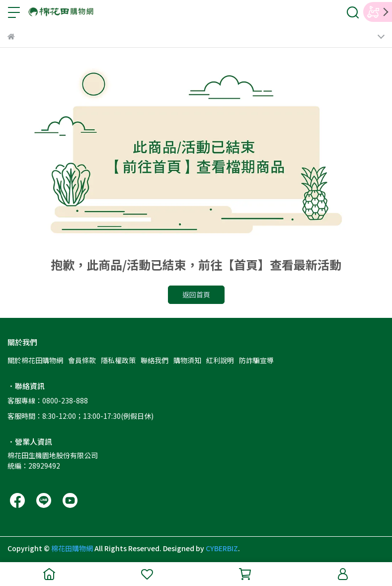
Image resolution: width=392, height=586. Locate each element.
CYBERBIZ (222, 548)
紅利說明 (220, 360)
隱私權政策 (118, 360)
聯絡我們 (155, 360)
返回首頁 (196, 294)
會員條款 (82, 360)
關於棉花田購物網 (35, 360)
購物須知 (187, 360)
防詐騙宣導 (256, 360)
